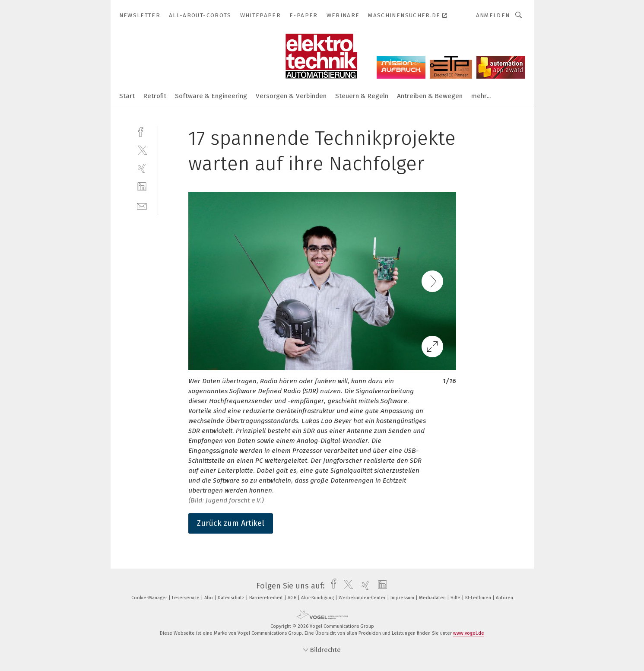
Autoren (504, 598)
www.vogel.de (469, 633)
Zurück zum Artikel (231, 523)
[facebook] (142, 131)
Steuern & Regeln (362, 96)
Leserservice (186, 598)
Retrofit (155, 96)
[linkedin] (142, 187)
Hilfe (456, 598)
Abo (209, 598)
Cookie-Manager (150, 598)
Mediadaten (433, 598)
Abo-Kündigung (318, 598)
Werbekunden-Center (363, 598)
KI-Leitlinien (479, 598)
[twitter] (142, 150)
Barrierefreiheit (267, 598)
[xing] (142, 168)
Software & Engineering (211, 96)
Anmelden (493, 15)
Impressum (403, 598)
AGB (293, 598)
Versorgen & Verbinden (291, 96)
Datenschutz (232, 598)
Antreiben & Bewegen (430, 96)
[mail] (142, 205)
